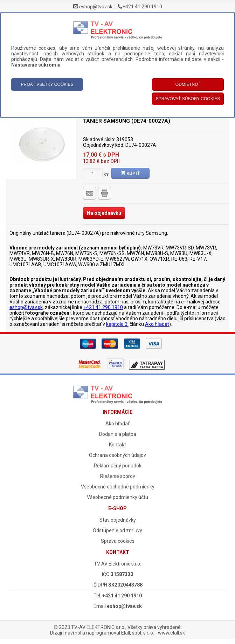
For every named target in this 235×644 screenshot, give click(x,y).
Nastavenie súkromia (36, 65)
